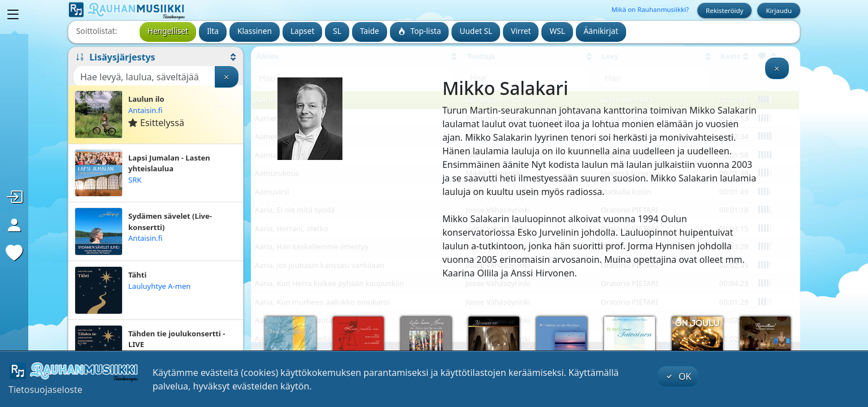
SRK (135, 180)
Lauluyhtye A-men (159, 286)
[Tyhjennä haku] (227, 77)
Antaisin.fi (146, 110)
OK (678, 376)
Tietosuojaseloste (45, 389)
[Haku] (144, 77)
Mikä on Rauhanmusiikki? (650, 9)
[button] (156, 57)
